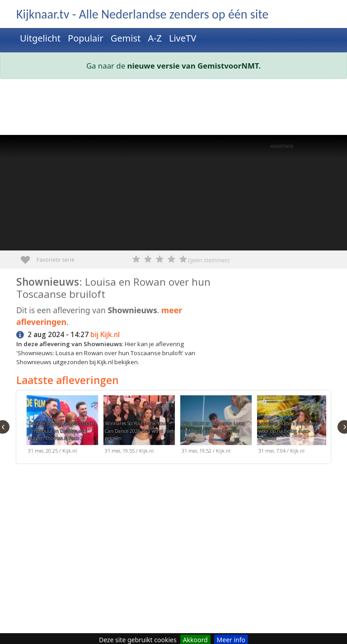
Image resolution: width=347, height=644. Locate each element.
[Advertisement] (173, 109)
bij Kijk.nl (105, 335)
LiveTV (183, 38)
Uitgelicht (40, 38)
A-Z (155, 38)
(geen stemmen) (209, 260)
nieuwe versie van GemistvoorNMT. (194, 66)
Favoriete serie (29, 257)
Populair (86, 38)
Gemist (126, 38)
